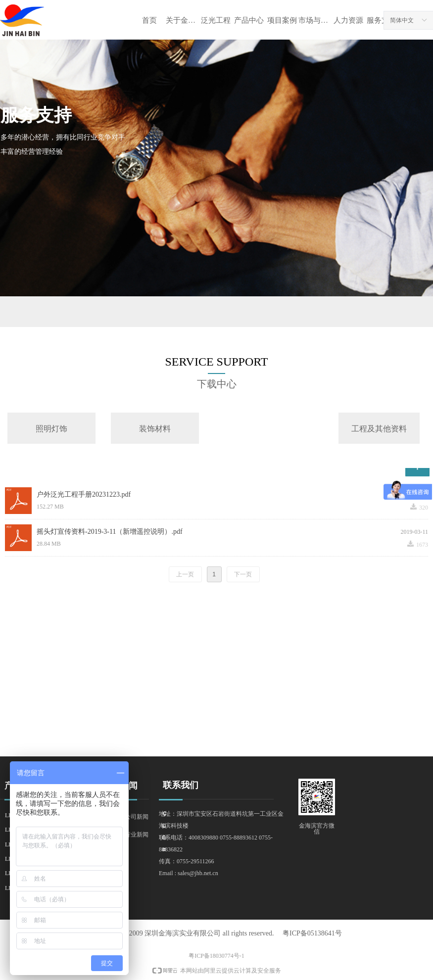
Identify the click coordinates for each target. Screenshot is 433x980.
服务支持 (382, 20)
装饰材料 (155, 429)
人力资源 (348, 20)
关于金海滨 (182, 20)
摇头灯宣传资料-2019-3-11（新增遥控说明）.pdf (110, 532)
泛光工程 (216, 20)
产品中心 (249, 20)
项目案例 (282, 20)
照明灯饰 (51, 429)
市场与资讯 (315, 20)
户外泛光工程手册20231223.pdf (84, 494)
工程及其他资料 (379, 429)
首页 (149, 20)
